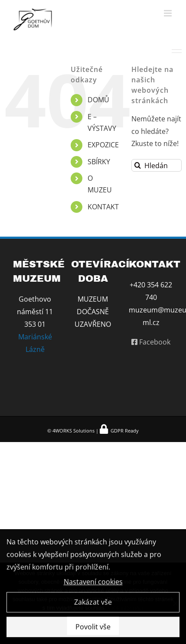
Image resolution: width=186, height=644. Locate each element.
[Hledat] (138, 165)
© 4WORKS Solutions (71, 431)
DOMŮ (98, 100)
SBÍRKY (99, 162)
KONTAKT (103, 207)
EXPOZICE (103, 145)
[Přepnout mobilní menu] (168, 13)
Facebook (151, 342)
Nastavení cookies (93, 583)
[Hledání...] (157, 165)
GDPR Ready (124, 431)
